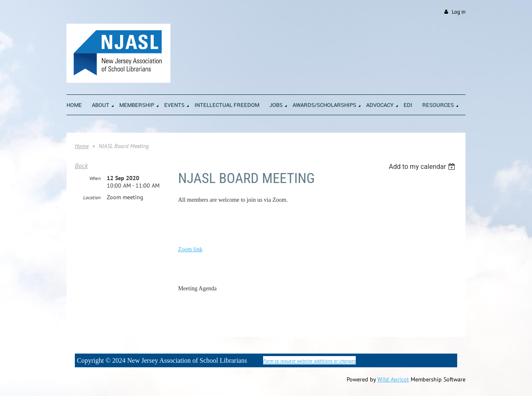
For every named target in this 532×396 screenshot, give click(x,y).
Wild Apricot (393, 379)
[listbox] (423, 167)
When (95, 178)
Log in (459, 12)
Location (92, 197)
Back (81, 166)
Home (82, 146)
